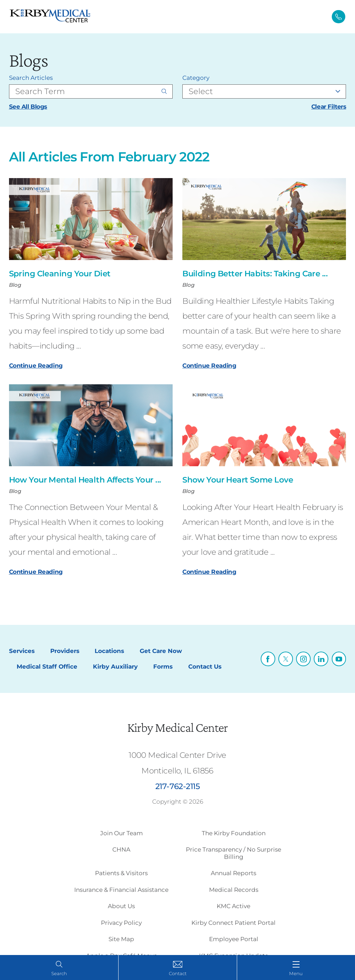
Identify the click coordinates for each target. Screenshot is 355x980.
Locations (109, 651)
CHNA (121, 849)
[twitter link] (286, 659)
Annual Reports (233, 873)
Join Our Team (122, 833)
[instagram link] (303, 659)
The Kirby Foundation (234, 833)
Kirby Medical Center (177, 727)
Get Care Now (161, 651)
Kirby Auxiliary (115, 667)
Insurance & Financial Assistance (121, 890)
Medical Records (234, 890)
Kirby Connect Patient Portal (233, 923)
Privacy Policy (121, 923)
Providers (65, 651)
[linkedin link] (321, 659)
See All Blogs (28, 107)
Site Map (121, 939)
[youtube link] (339, 659)
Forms (163, 667)
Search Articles (31, 78)
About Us (121, 906)
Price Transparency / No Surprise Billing (233, 853)
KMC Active (233, 906)
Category (196, 78)
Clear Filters (329, 107)
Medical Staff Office (47, 667)
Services (22, 651)
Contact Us (205, 667)
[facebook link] (268, 659)
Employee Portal (234, 939)
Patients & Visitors (121, 873)
